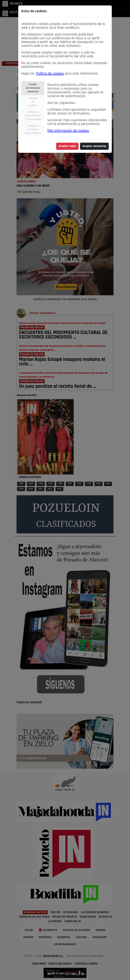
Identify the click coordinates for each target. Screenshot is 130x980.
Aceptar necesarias (94, 146)
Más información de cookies (68, 131)
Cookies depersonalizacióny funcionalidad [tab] (33, 116)
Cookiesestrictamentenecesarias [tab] (33, 88)
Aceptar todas (67, 146)
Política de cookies (50, 74)
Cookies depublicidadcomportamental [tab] (33, 130)
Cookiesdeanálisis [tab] (33, 102)
